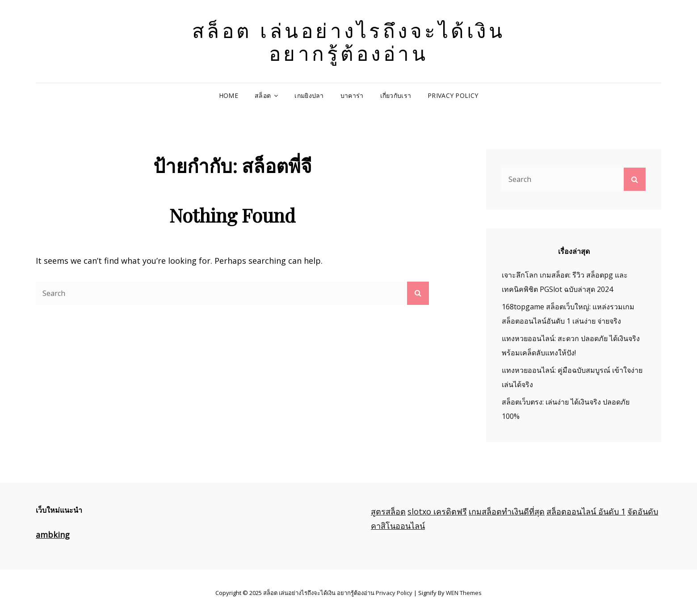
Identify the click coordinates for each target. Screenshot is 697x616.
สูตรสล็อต (388, 511)
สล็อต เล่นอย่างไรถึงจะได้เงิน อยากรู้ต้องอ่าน (349, 41)
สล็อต (263, 95)
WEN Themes (464, 593)
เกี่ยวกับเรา (396, 95)
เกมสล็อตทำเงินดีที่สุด (507, 511)
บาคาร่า (352, 95)
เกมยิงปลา (309, 95)
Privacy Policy (453, 95)
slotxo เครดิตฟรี (437, 511)
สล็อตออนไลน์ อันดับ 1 (586, 511)
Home (229, 95)
